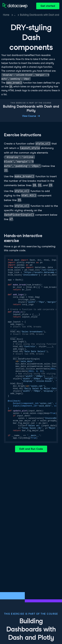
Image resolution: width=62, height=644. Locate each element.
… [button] (15, 15)
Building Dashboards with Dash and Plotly (40, 15)
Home (6, 15)
